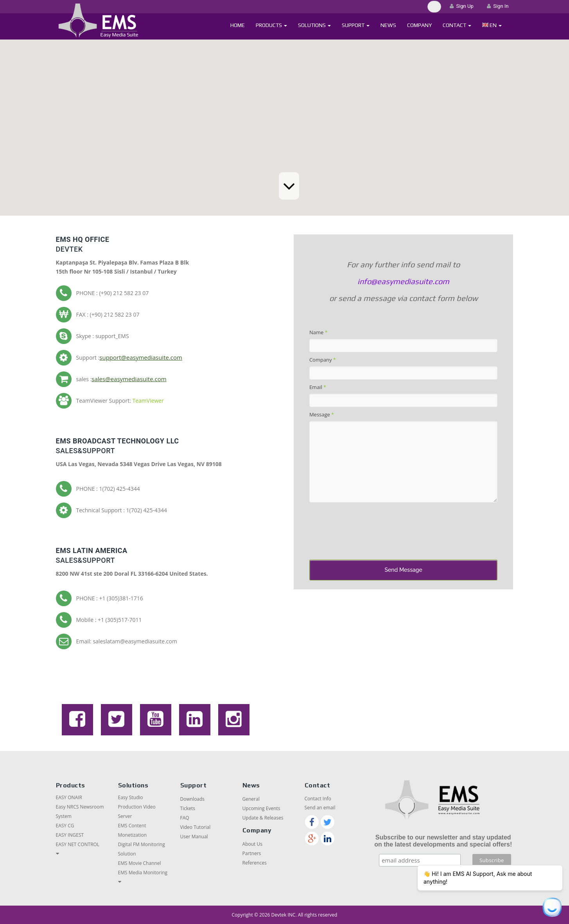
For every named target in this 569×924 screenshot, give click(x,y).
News (388, 25)
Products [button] (271, 25)
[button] (492, 25)
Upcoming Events (261, 808)
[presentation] (369, 533)
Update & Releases (263, 818)
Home (238, 25)
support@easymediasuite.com (141, 357)
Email (318, 387)
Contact (457, 25)
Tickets (188, 808)
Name (318, 332)
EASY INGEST (70, 835)
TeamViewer (148, 401)
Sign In (498, 6)
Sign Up (462, 6)
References (255, 863)
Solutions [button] (314, 25)
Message (322, 414)
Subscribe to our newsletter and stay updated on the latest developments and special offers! (443, 841)
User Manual (194, 837)
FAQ (185, 818)
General (251, 799)
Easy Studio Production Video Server (137, 807)
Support (356, 25)
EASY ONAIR (69, 797)
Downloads (193, 799)
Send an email (320, 808)
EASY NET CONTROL (78, 844)
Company (419, 25)
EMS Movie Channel (140, 863)
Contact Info (318, 799)
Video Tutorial (196, 827)
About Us (252, 844)
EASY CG (65, 826)
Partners (252, 853)
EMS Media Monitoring (143, 873)
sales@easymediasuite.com (129, 379)
